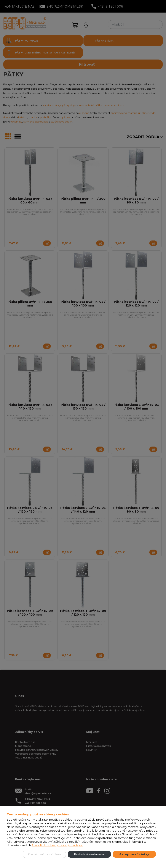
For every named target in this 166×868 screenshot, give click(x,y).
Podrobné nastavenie (89, 854)
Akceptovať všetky (134, 854)
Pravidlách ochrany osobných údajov (57, 845)
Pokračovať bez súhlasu (44, 854)
